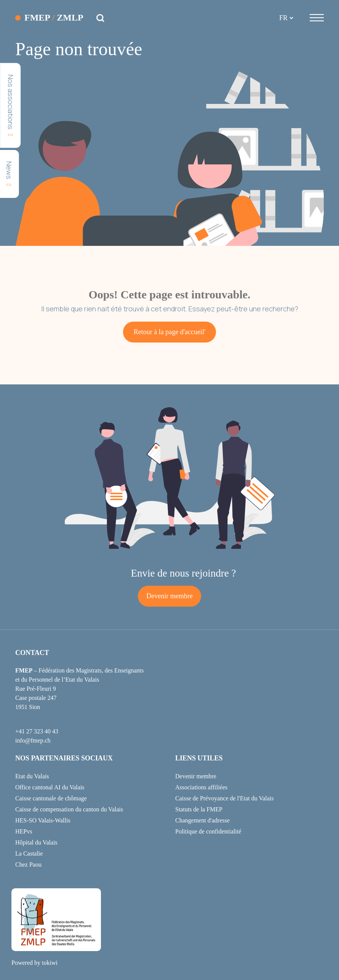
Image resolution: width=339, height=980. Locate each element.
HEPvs (24, 831)
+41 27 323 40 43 (37, 731)
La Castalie (29, 853)
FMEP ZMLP (54, 18)
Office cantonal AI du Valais (50, 787)
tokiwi (50, 963)
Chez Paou (28, 864)
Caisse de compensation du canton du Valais (69, 809)
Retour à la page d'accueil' (169, 332)
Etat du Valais (32, 776)
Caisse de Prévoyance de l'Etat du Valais (225, 798)
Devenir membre (169, 596)
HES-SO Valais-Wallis (43, 820)
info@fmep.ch (33, 740)
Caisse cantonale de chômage (51, 798)
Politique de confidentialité (208, 831)
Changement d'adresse (202, 820)
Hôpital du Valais (36, 842)
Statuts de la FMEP (199, 809)
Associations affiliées (201, 787)
